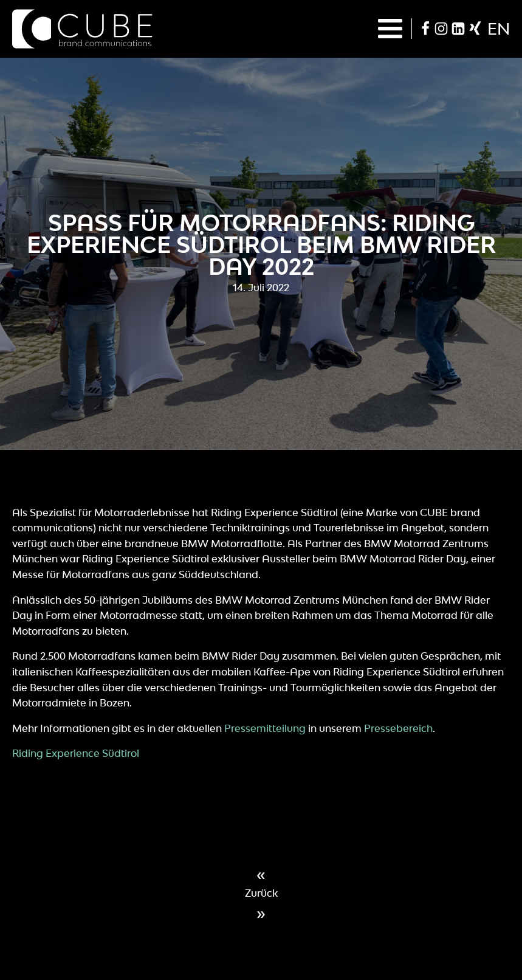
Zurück (261, 893)
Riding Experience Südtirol (76, 753)
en (499, 29)
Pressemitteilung (265, 728)
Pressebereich (398, 728)
